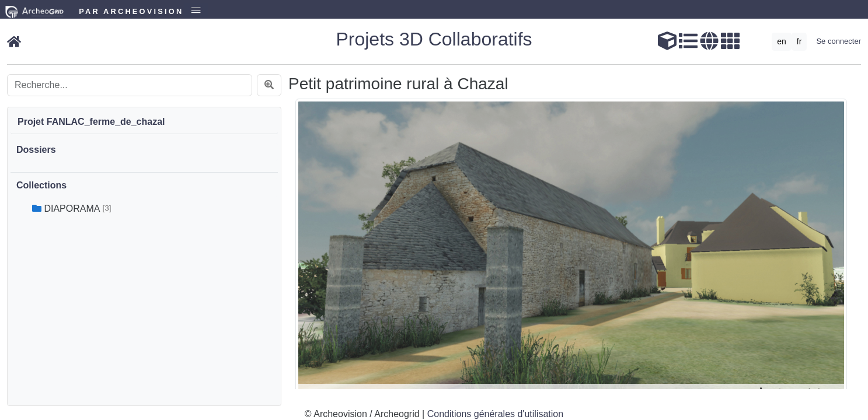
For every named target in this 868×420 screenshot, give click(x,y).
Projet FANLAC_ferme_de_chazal (91, 122)
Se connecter (839, 41)
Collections (41, 185)
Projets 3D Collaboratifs (434, 39)
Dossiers (36, 150)
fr (799, 41)
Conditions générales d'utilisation (495, 414)
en (782, 41)
